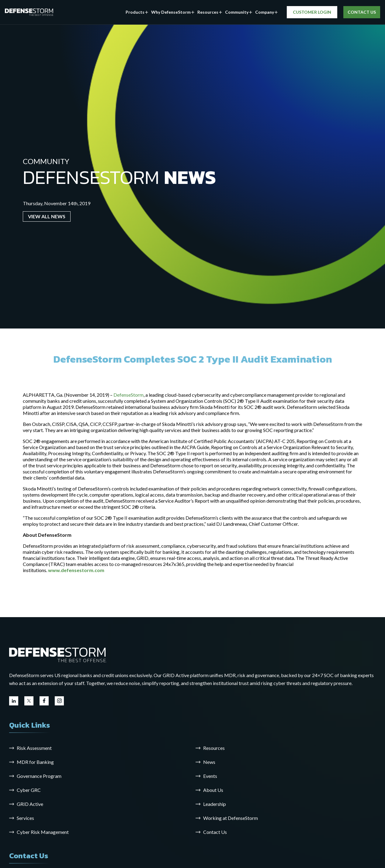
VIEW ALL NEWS (47, 216)
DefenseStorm (128, 395)
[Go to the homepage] (58, 654)
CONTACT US (361, 12)
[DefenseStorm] (29, 12)
